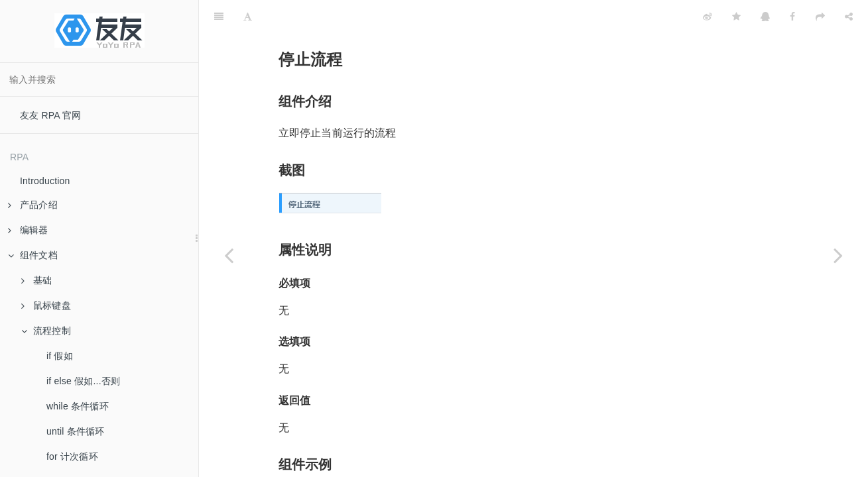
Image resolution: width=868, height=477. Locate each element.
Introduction (45, 181)
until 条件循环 (76, 431)
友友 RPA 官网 (51, 115)
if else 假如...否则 (83, 381)
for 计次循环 (72, 456)
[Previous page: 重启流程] (229, 255)
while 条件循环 (78, 406)
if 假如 (60, 356)
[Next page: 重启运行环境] (838, 255)
